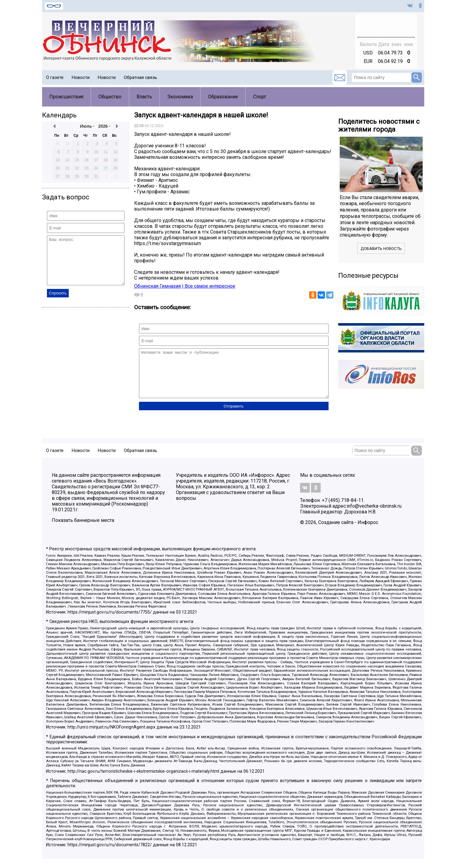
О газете (55, 77)
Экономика (180, 97)
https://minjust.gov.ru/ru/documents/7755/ (110, 621)
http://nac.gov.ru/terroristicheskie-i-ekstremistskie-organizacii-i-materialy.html (143, 780)
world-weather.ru (386, 28)
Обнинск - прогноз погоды (386, 23)
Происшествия (66, 97)
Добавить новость (381, 249)
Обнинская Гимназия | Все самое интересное (185, 286)
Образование (223, 97)
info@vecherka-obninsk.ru (374, 515)
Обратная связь (140, 77)
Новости (81, 77)
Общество (110, 97)
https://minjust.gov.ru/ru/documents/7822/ (110, 854)
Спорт (260, 97)
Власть (144, 97)
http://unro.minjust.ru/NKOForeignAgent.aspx (111, 736)
